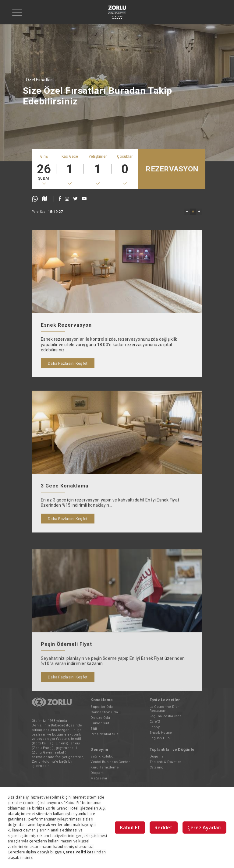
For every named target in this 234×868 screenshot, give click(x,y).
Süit (94, 729)
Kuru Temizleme (105, 767)
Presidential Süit (104, 734)
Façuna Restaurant (165, 716)
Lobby (155, 727)
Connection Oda (104, 712)
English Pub (160, 738)
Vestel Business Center (110, 762)
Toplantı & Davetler (165, 762)
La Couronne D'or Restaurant (164, 709)
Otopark (97, 773)
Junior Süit (100, 723)
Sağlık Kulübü (102, 756)
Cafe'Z (155, 722)
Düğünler (157, 756)
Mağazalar (99, 778)
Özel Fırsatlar (39, 80)
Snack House (161, 733)
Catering (157, 767)
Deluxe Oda (100, 718)
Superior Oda (102, 707)
